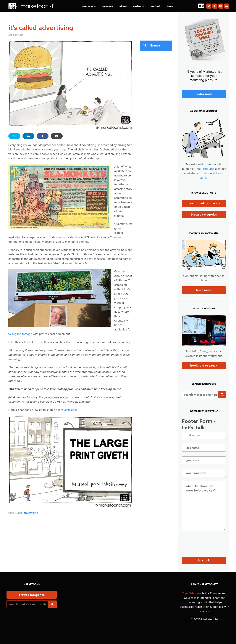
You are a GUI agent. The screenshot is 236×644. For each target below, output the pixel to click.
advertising (31, 513)
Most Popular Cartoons (204, 203)
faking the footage (20, 334)
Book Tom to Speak (204, 366)
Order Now (204, 94)
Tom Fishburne (205, 169)
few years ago (67, 410)
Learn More (204, 290)
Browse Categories (204, 215)
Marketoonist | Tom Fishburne (31, 6)
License (156, 46)
